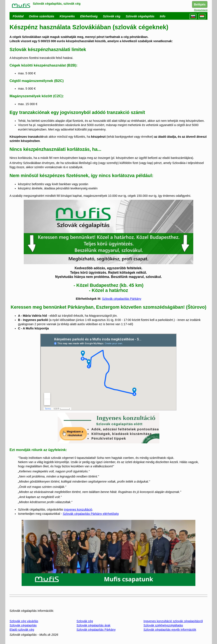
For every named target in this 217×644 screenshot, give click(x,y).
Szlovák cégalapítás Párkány (122, 299)
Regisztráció (201, 10)
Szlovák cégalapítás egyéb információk (170, 630)
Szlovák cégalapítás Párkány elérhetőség (91, 514)
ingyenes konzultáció (78, 509)
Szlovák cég (85, 621)
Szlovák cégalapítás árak (93, 625)
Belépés (200, 4)
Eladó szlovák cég (22, 630)
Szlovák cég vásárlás (24, 621)
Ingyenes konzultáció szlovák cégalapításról (173, 621)
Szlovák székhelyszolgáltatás (163, 625)
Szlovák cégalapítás (23, 625)
